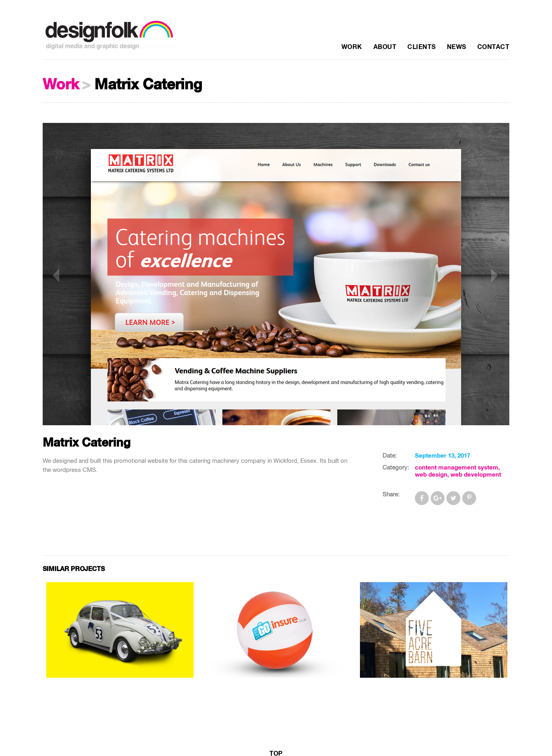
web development (476, 475)
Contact (494, 47)
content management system (457, 468)
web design (431, 475)
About (385, 47)
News (457, 47)
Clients (422, 47)
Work (352, 47)
